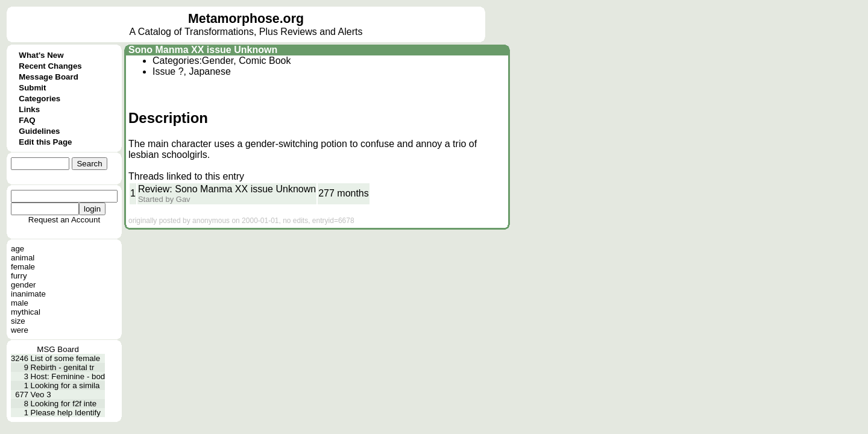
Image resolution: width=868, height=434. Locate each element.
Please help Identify (66, 413)
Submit (32, 88)
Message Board (49, 77)
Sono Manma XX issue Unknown (203, 50)
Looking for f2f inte (64, 404)
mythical (26, 312)
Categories (39, 99)
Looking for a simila (65, 385)
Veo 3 (41, 395)
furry (19, 276)
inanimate (28, 294)
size (18, 321)
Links (29, 109)
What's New (41, 55)
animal (23, 258)
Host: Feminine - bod (68, 376)
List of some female (66, 358)
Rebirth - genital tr (63, 367)
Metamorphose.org (246, 19)
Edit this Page (45, 142)
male (20, 303)
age (17, 249)
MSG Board (58, 349)
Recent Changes (50, 66)
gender (24, 285)
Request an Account (64, 220)
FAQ (27, 120)
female (23, 267)
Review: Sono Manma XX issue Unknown (227, 189)
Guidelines (39, 131)
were (20, 330)
